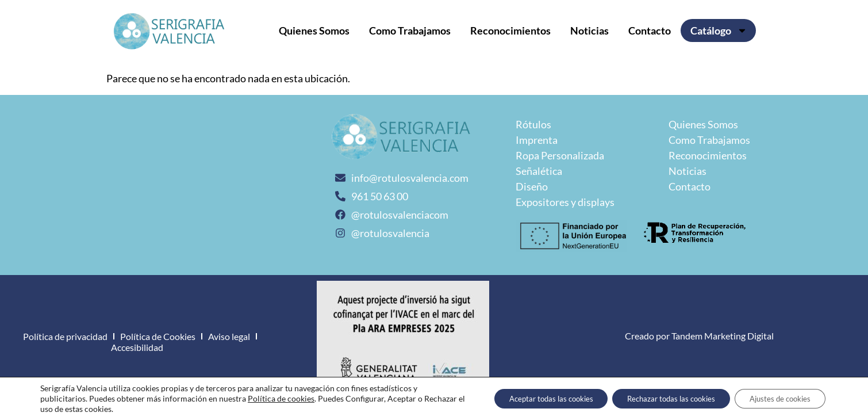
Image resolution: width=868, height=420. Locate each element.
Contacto (650, 30)
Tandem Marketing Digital (723, 336)
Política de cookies (281, 398)
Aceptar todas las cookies (525, 398)
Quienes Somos (314, 30)
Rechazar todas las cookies (656, 398)
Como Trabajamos (410, 30)
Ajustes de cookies (775, 398)
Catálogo (719, 30)
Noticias (589, 30)
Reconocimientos (510, 30)
